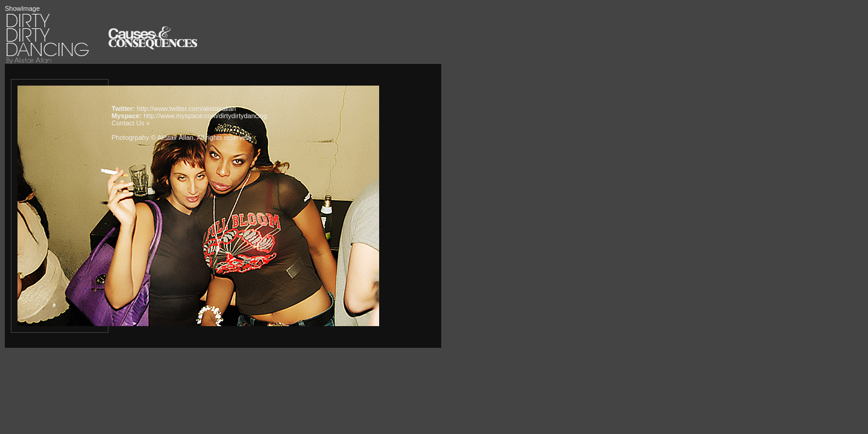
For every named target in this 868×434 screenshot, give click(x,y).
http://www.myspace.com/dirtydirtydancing (205, 116)
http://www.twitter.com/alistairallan (186, 108)
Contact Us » (131, 123)
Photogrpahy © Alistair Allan (153, 137)
